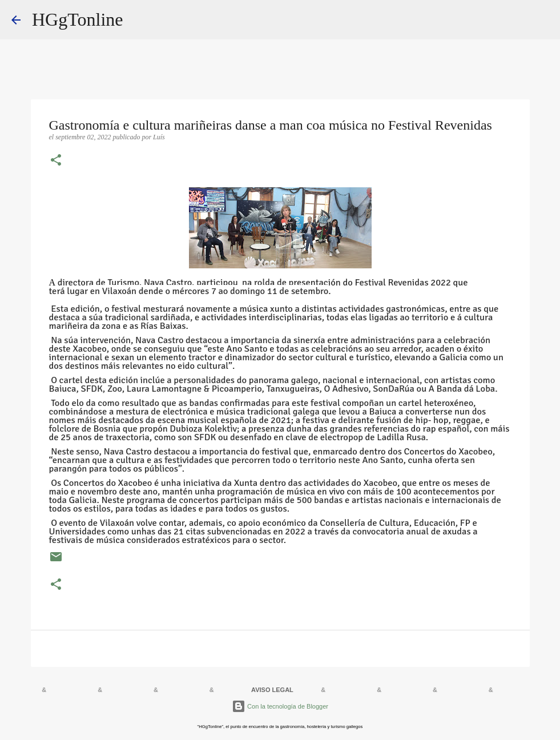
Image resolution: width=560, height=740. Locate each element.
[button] (56, 161)
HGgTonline (78, 19)
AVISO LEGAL (272, 690)
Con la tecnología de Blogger (280, 706)
